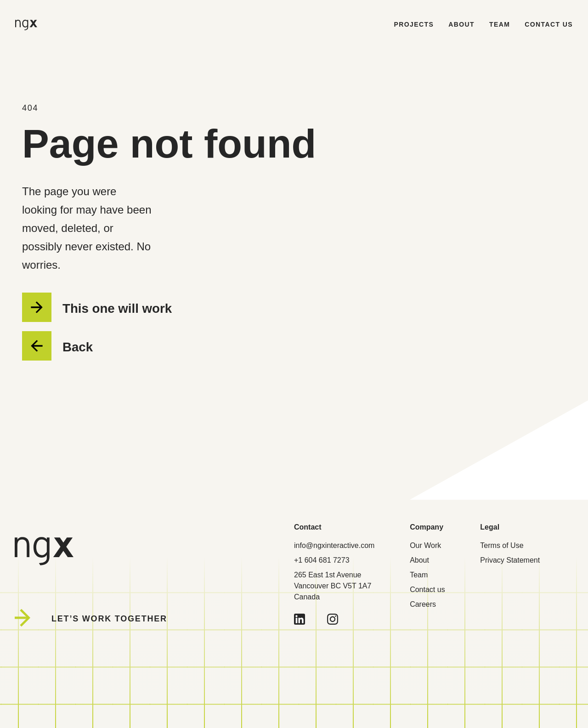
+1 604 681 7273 (322, 560)
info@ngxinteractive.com (334, 545)
